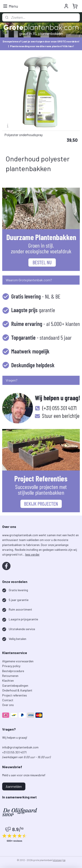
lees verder (32, 554)
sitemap (57, 860)
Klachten (8, 680)
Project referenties (15, 695)
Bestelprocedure (13, 671)
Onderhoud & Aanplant (17, 690)
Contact (8, 700)
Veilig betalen (17, 639)
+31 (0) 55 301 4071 (15, 752)
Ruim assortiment (20, 609)
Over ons (8, 705)
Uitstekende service (22, 629)
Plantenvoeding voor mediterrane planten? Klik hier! (42, 46)
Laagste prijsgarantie (23, 619)
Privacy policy (11, 666)
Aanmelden (14, 786)
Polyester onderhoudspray (24, 135)
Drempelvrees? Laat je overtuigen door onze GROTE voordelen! (41, 41)
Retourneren (10, 676)
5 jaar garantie (19, 600)
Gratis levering (18, 590)
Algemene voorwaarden (18, 661)
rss (64, 860)
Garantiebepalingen (15, 685)
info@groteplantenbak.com (20, 747)
